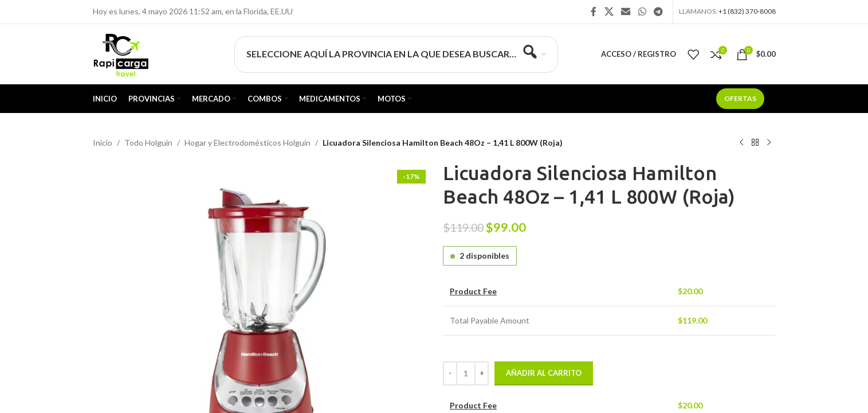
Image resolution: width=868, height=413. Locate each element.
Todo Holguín (148, 143)
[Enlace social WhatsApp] (642, 11)
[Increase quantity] (482, 373)
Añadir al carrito (544, 373)
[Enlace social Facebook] (594, 11)
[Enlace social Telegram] (658, 11)
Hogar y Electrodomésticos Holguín (248, 143)
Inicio (103, 143)
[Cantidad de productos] (466, 373)
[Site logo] (121, 53)
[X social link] (609, 11)
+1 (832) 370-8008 (747, 11)
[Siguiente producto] (769, 143)
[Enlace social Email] (626, 11)
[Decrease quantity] (450, 373)
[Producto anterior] (741, 143)
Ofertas (740, 98)
